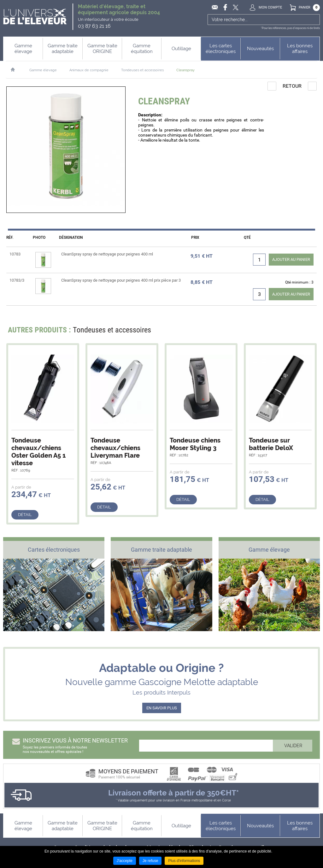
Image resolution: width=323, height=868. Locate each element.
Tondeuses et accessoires (142, 70)
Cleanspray (185, 70)
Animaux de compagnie (89, 70)
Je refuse (150, 861)
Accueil (16, 70)
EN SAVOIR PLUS (162, 708)
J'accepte (125, 861)
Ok (314, 20)
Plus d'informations (184, 861)
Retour (292, 86)
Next (308, 332)
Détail (25, 515)
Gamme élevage (43, 70)
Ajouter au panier (291, 259)
